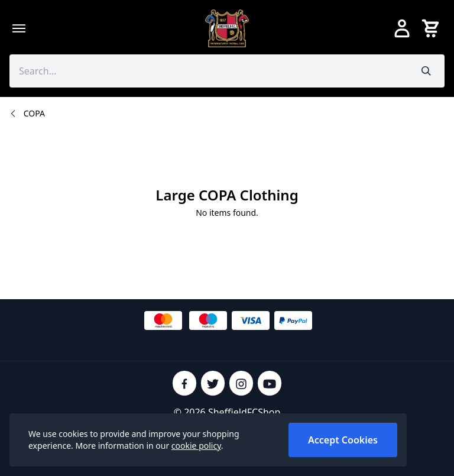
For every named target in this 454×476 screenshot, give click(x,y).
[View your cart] (433, 28)
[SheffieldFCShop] (227, 28)
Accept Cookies (343, 440)
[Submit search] (427, 71)
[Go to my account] (402, 28)
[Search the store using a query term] (209, 71)
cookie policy (196, 446)
